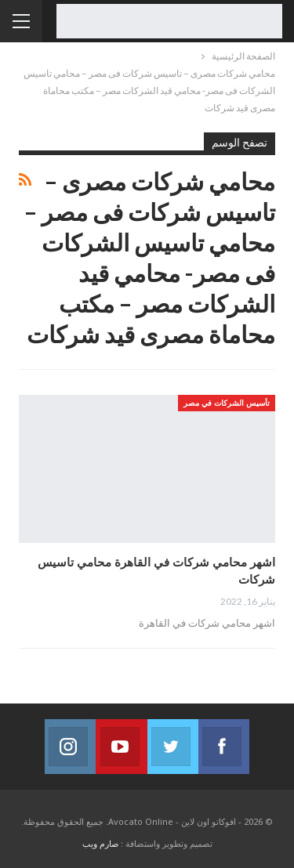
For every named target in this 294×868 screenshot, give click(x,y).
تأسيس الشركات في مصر (227, 403)
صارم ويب (100, 843)
